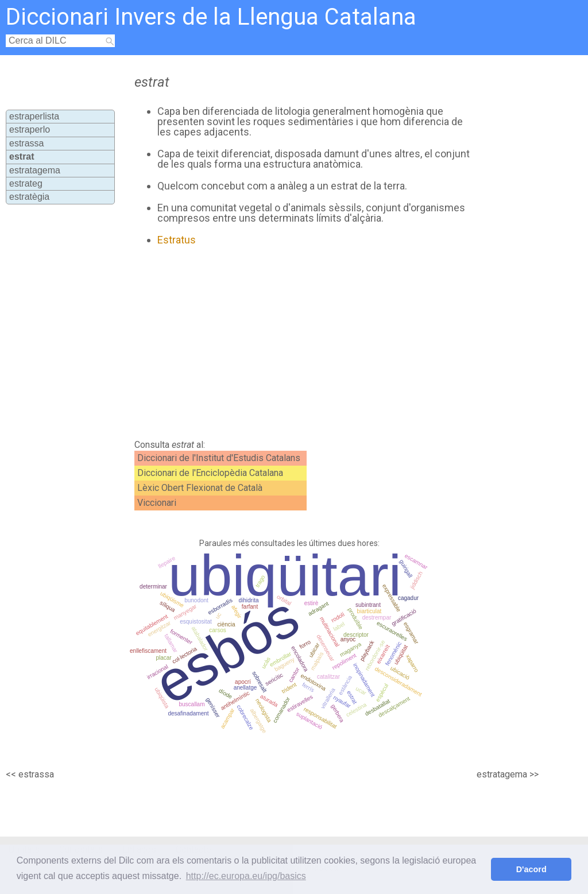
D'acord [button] (531, 869)
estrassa (26, 143)
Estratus (177, 240)
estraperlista (34, 116)
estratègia (29, 197)
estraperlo (30, 129)
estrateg (26, 183)
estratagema (35, 170)
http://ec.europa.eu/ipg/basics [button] (246, 876)
